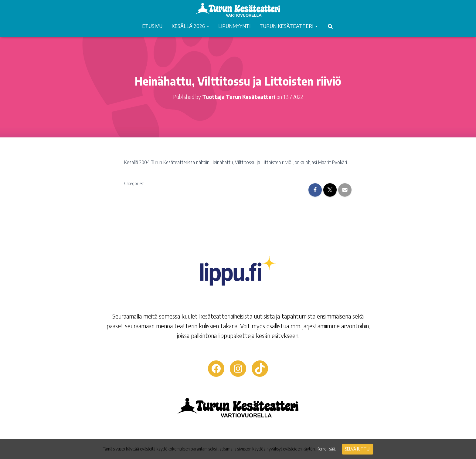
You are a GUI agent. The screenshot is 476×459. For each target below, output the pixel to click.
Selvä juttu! (358, 449)
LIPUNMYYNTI (234, 26)
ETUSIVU (152, 26)
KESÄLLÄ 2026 (190, 26)
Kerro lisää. (326, 449)
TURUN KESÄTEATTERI (289, 26)
